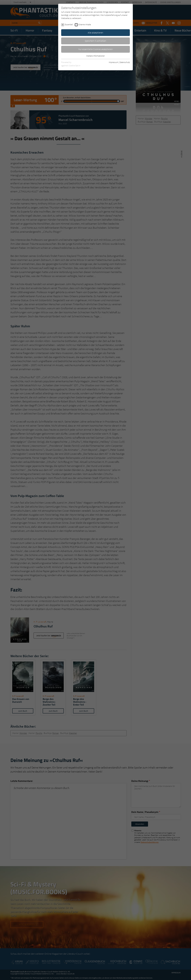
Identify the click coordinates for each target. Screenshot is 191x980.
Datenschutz (125, 62)
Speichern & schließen (95, 41)
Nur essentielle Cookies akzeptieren (96, 49)
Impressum (113, 62)
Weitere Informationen (95, 56)
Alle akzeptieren (95, 33)
